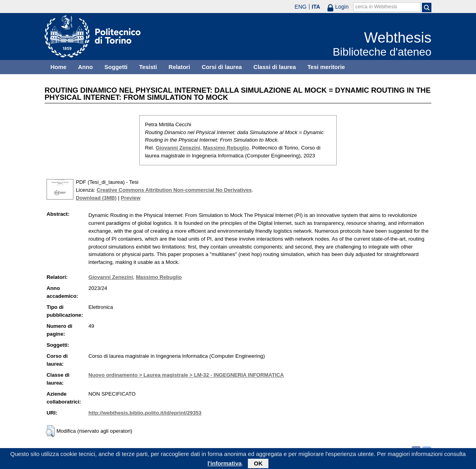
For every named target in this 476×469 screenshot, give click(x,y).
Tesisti (148, 67)
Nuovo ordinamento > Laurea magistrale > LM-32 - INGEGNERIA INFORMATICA (186, 375)
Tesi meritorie (326, 67)
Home (59, 67)
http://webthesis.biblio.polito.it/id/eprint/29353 (145, 413)
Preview (131, 198)
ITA (316, 7)
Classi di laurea (275, 67)
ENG (300, 7)
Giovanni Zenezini (178, 148)
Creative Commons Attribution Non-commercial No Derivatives (174, 190)
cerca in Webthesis (376, 7)
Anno (85, 67)
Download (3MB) (96, 198)
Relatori (179, 67)
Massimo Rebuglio (226, 148)
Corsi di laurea (222, 67)
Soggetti (116, 67)
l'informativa (225, 465)
